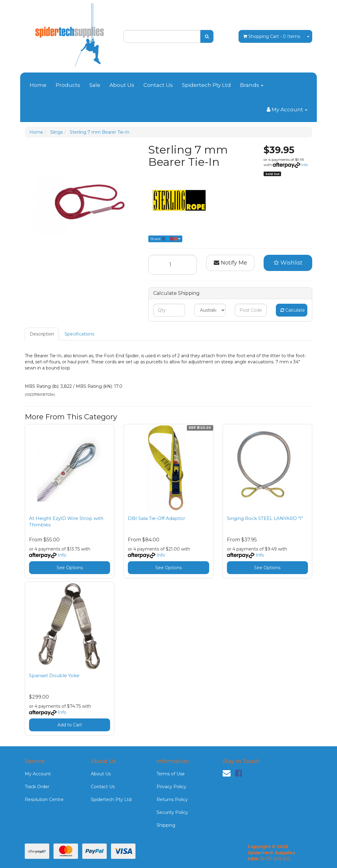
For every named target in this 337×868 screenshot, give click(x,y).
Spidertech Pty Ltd (206, 85)
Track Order (37, 787)
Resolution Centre (44, 799)
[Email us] (227, 773)
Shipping (166, 825)
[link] (239, 773)
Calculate (293, 310)
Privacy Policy (171, 787)
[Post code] (251, 310)
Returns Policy (172, 799)
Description (42, 334)
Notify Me (230, 263)
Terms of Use (171, 774)
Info (305, 165)
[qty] (169, 310)
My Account (38, 774)
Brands (252, 85)
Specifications (79, 334)
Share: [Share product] (165, 239)
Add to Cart (70, 725)
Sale (95, 85)
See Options (70, 568)
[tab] (42, 334)
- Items (272, 36)
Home (38, 85)
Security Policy (172, 812)
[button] (288, 263)
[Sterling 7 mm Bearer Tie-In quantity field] (173, 265)
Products (68, 85)
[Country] (210, 310)
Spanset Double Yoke (54, 675)
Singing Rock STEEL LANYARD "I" (265, 518)
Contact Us (158, 85)
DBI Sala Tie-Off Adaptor (156, 518)
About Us (122, 85)
